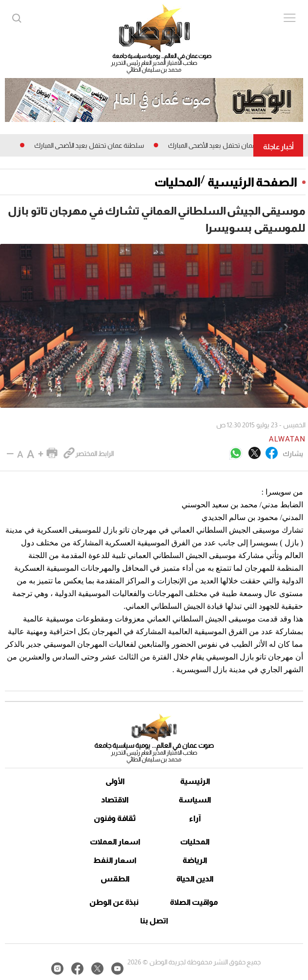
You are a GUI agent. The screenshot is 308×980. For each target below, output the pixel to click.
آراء (195, 818)
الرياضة (195, 860)
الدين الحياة (195, 879)
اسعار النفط (115, 860)
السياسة (195, 800)
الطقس (115, 879)
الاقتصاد (115, 800)
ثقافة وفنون (115, 818)
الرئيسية (195, 781)
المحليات (177, 182)
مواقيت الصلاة (194, 902)
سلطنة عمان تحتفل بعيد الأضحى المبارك (219, 145)
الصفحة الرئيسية (252, 182)
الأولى (115, 781)
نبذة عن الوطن (114, 902)
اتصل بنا (154, 921)
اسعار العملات (115, 842)
